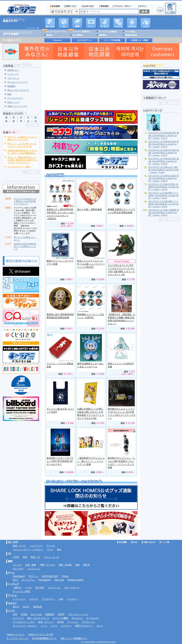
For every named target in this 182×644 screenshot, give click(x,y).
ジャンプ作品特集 (112, 40)
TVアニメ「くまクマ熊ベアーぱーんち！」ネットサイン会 (22, 145)
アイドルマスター (15, 98)
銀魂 (9, 94)
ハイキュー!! (13, 74)
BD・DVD (13, 542)
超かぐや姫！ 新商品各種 (89, 209)
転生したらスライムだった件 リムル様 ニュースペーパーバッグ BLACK (91, 264)
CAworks (58, 40)
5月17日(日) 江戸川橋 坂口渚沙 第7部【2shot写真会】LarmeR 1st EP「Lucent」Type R (164, 178)
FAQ (134, 542)
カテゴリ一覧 (34, 28)
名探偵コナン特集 (139, 40)
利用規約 (104, 6)
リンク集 (165, 542)
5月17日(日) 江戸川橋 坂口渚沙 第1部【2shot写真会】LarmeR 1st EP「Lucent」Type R (164, 161)
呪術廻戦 (11, 86)
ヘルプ (160, 10)
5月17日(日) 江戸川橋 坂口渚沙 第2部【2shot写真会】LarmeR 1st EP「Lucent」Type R (164, 153)
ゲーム (11, 573)
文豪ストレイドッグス (17, 106)
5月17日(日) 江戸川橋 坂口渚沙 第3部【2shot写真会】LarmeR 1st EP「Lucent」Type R (164, 144)
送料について (71, 6)
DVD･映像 (50, 23)
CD (64, 23)
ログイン (143, 6)
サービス (88, 6)
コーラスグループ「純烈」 (19, 167)
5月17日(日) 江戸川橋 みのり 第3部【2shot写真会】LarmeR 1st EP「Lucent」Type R (164, 170)
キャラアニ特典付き (82, 32)
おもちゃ (132, 23)
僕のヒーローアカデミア (18, 90)
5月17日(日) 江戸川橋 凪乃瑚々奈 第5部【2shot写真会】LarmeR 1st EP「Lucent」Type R (164, 187)
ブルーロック (13, 78)
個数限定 (103, 35)
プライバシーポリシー (124, 6)
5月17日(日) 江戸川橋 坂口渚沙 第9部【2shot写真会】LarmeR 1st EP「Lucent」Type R (164, 135)
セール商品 (130, 32)
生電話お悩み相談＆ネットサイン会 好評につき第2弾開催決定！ (22, 152)
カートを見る (171, 8)
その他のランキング (170, 103)
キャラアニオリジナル (56, 32)
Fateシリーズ (13, 102)
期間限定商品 (131, 35)
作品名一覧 (34, 125)
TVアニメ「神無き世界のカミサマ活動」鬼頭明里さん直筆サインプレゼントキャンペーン (22, 160)
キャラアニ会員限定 (108, 32)
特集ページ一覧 (32, 172)
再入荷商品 (78, 35)
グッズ (146, 23)
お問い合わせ (149, 542)
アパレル (118, 23)
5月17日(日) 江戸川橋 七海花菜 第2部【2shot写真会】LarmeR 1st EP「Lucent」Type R (164, 212)
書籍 (78, 23)
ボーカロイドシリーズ (17, 82)
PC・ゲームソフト (91, 23)
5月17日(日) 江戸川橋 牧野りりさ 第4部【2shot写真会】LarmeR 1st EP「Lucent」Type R (164, 195)
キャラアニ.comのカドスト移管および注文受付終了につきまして (25, 201)
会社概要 (122, 542)
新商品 (49, 35)
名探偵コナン (13, 70)
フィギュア (105, 23)
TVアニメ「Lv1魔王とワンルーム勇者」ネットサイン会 (22, 138)
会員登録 (55, 6)
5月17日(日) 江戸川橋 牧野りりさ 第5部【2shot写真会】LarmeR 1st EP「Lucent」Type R (164, 204)
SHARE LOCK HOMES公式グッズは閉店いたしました (25, 246)
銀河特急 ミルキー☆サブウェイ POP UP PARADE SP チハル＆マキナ (60, 461)
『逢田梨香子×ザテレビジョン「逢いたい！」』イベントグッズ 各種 (91, 461)
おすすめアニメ (85, 40)
